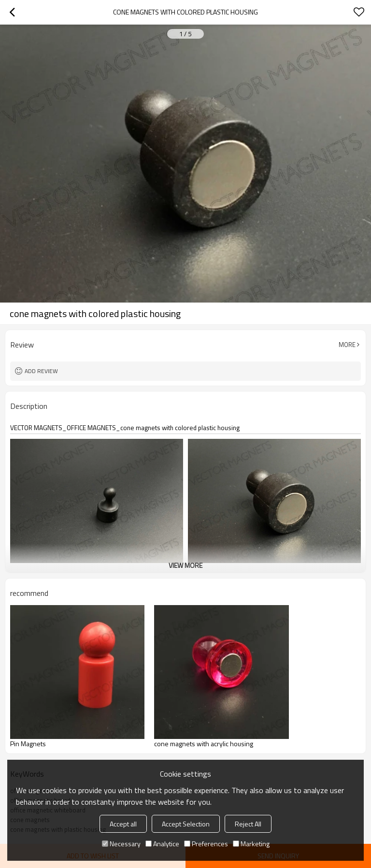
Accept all (123, 824)
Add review (41, 371)
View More (185, 565)
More (347, 345)
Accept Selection (186, 824)
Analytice (162, 844)
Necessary (121, 844)
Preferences (206, 844)
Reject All (248, 824)
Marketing (251, 844)
